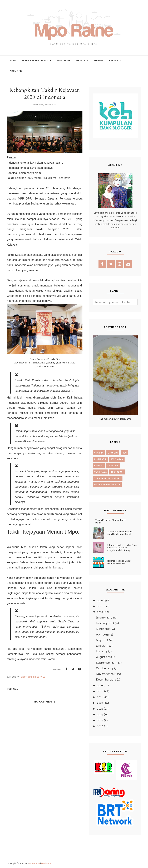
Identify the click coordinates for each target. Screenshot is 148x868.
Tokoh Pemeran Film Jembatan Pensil (111, 521)
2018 (100, 612)
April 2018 (102, 635)
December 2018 (106, 680)
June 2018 (102, 646)
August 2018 (104, 657)
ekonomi (26, 677)
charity (99, 453)
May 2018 (102, 640)
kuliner (99, 466)
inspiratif (100, 459)
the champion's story (108, 478)
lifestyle (39, 677)
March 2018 (103, 629)
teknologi (117, 472)
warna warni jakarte (107, 485)
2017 (100, 606)
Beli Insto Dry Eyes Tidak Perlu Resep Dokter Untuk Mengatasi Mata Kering (122, 548)
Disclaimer (46, 864)
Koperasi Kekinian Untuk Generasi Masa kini (119, 562)
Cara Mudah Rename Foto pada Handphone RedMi (120, 533)
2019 (100, 686)
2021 (100, 697)
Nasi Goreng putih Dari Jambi (115, 419)
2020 (100, 691)
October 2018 (105, 669)
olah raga (100, 472)
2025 (100, 720)
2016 (100, 601)
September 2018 (107, 663)
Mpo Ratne (34, 864)
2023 (100, 709)
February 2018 (105, 623)
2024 (100, 715)
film (124, 453)
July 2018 (102, 652)
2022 (100, 703)
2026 (100, 726)
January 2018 (104, 618)
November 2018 (106, 674)
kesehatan (117, 459)
